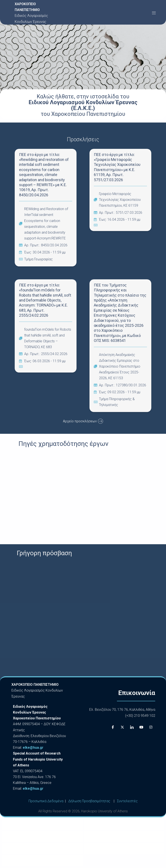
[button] (154, 13)
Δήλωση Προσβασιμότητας (89, 801)
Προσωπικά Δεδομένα (46, 801)
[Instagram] (151, 727)
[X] (122, 727)
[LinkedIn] (132, 727)
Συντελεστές (127, 801)
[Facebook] (113, 727)
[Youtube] (141, 727)
